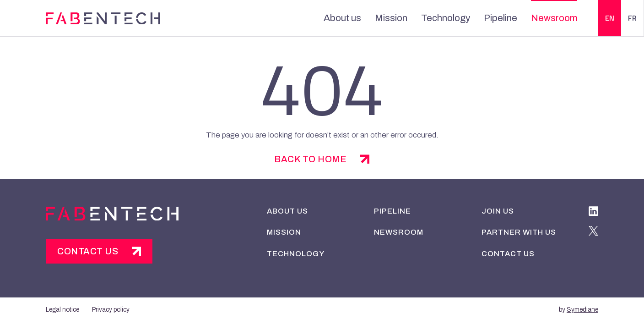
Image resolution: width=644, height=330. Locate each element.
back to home (310, 159)
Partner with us (518, 232)
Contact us (88, 252)
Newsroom (537, 18)
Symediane (582, 309)
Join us (497, 211)
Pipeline (488, 18)
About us (341, 18)
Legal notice (62, 309)
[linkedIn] (593, 213)
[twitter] (593, 232)
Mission (386, 18)
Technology (437, 18)
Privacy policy (111, 309)
